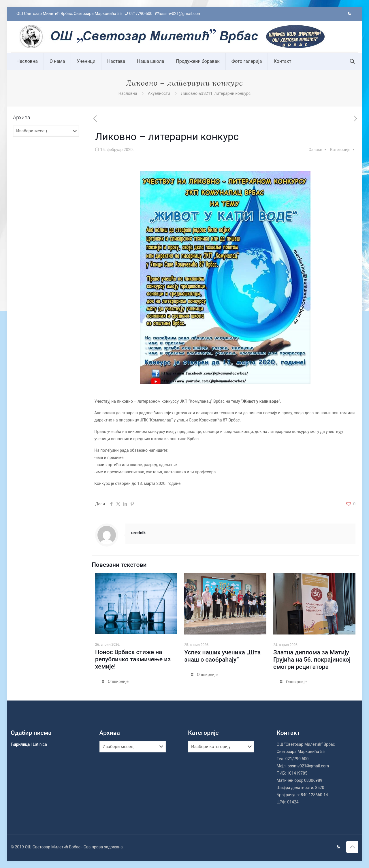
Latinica (40, 744)
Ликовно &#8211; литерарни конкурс (216, 93)
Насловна (128, 93)
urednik (139, 533)
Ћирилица (20, 744)
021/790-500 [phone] (141, 14)
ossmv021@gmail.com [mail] (181, 14)
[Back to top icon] (352, 847)
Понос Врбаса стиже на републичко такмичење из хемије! (133, 659)
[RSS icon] (349, 14)
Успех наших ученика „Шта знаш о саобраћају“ (222, 656)
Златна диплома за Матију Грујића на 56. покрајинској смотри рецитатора (312, 660)
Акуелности (159, 93)
